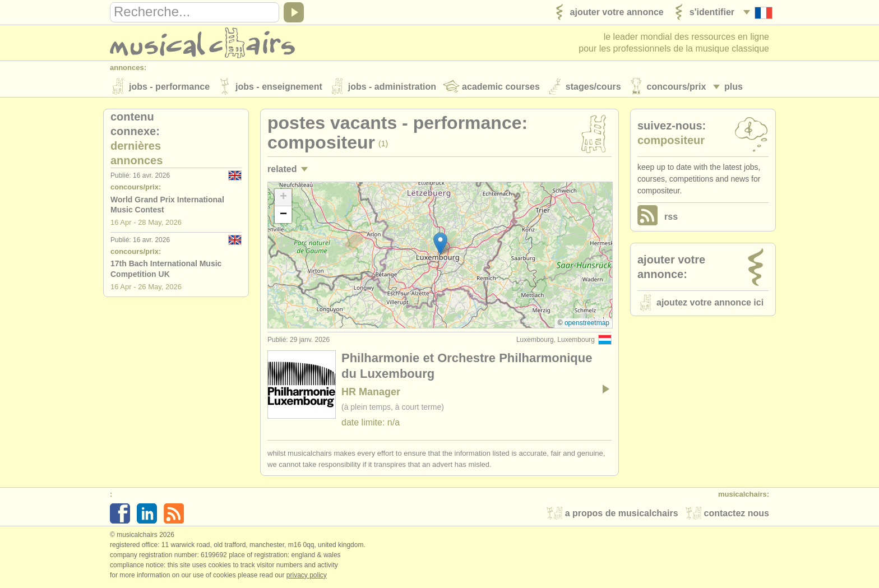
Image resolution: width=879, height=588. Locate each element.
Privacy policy (307, 576)
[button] (440, 245)
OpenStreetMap (587, 324)
